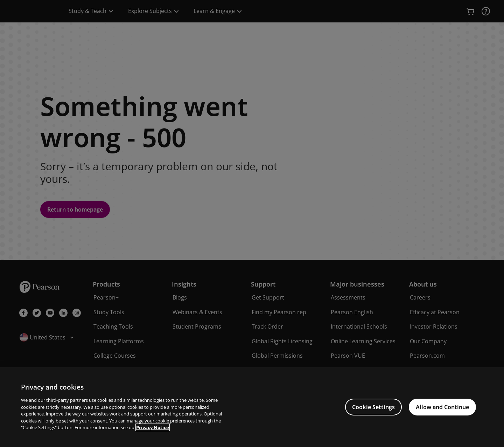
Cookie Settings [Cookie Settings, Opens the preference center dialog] (373, 407)
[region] (252, 407)
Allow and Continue (442, 407)
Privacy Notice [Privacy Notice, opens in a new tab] (153, 427)
